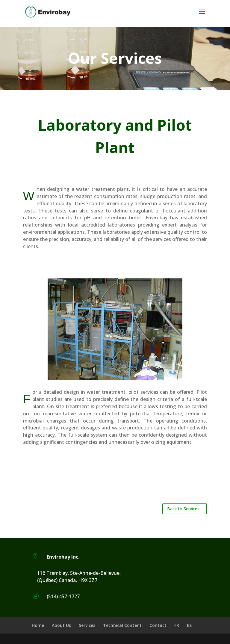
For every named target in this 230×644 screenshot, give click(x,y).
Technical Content (122, 625)
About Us (61, 625)
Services (87, 625)
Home (38, 625)
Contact (158, 625)
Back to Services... (185, 509)
